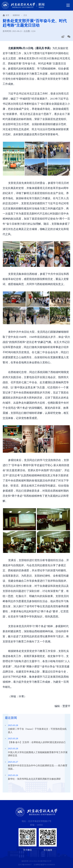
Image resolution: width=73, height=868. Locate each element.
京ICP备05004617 (25, 865)
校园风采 (16, 15)
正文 (25, 15)
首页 (7, 15)
